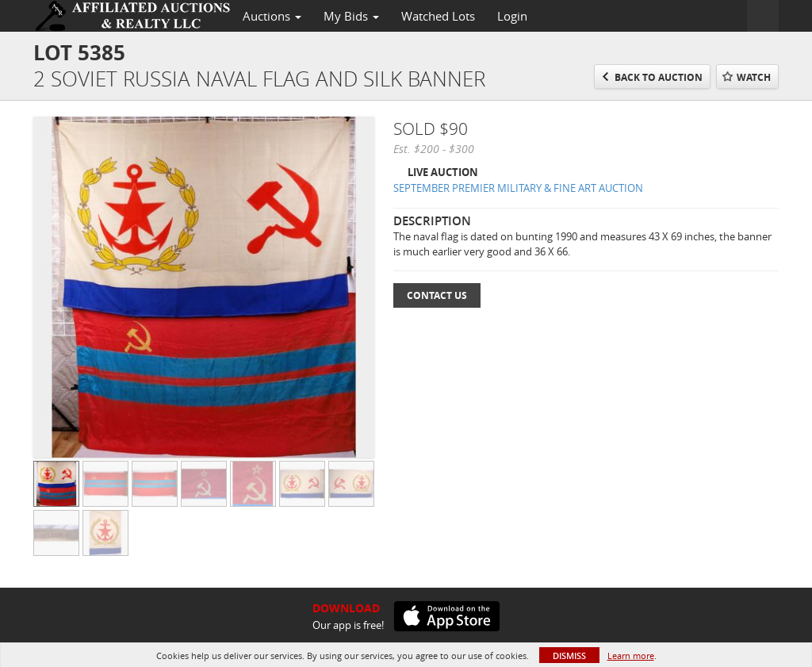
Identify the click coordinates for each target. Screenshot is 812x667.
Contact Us (437, 295)
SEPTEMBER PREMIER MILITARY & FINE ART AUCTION (518, 188)
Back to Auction (659, 77)
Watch (754, 77)
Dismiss (569, 655)
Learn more (631, 655)
